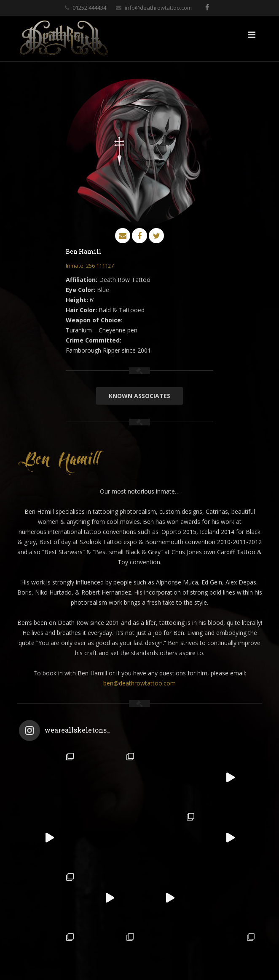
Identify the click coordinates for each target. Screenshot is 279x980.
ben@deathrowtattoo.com (139, 683)
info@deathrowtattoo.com (158, 8)
